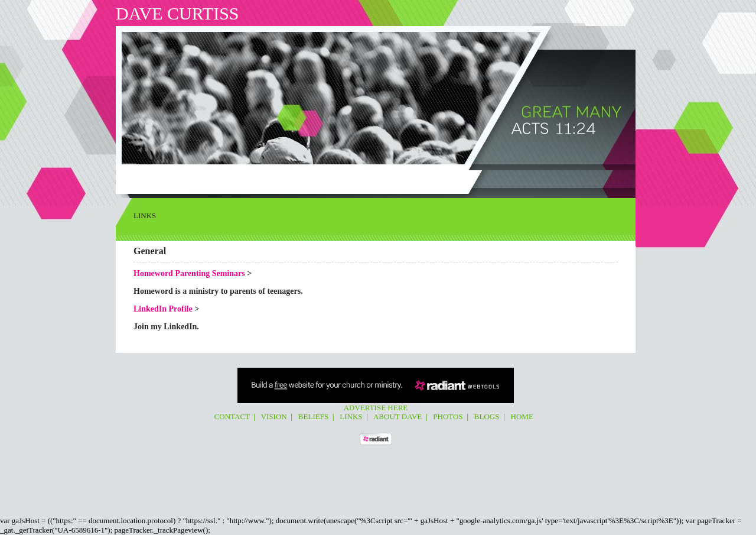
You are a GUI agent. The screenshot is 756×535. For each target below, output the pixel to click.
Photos (329, 180)
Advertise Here (376, 408)
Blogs (359, 180)
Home (386, 180)
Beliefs (222, 180)
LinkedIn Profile (163, 309)
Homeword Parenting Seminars (189, 273)
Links (252, 180)
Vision (191, 180)
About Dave (289, 180)
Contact (158, 180)
